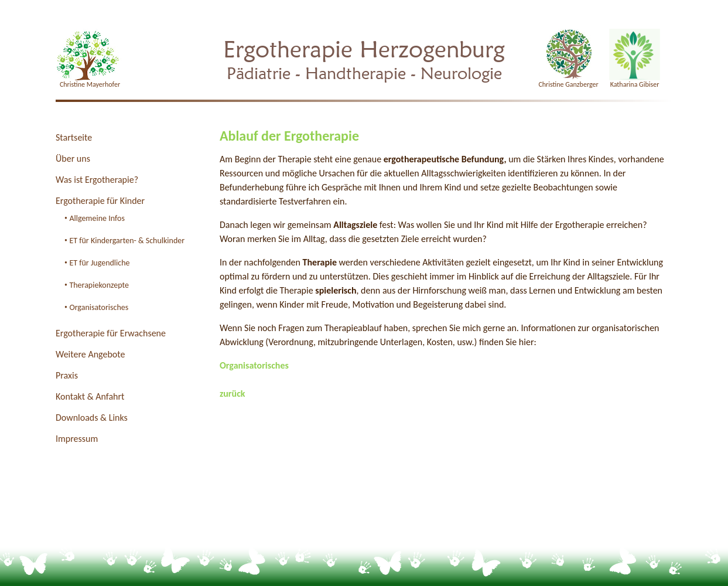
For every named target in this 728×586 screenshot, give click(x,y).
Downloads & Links (92, 418)
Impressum (77, 439)
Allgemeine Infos (97, 218)
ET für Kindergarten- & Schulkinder (127, 241)
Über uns (73, 159)
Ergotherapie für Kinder (100, 201)
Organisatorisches (99, 307)
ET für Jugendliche (99, 263)
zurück (233, 393)
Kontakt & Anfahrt (90, 396)
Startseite (74, 137)
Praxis (67, 375)
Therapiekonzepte (99, 285)
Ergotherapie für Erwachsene (111, 333)
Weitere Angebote (90, 354)
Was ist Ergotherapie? (97, 180)
